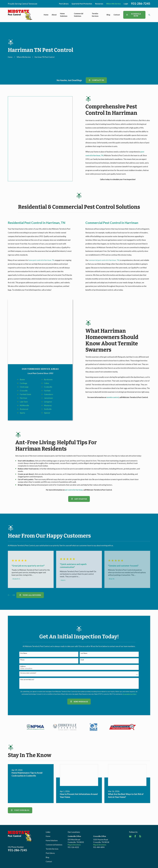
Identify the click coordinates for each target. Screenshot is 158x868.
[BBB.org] (130, 799)
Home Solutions (52, 798)
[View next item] (13, 553)
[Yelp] (140, 794)
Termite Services (52, 807)
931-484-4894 (99, 805)
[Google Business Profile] (130, 794)
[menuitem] (11, 834)
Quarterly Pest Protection (82, 4)
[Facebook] (135, 794)
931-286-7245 (141, 3)
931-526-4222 (73, 805)
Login (126, 4)
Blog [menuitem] (108, 15)
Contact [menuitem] (117, 15)
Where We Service (113, 4)
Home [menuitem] (46, 15)
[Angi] (145, 794)
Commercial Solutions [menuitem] (79, 15)
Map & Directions (74, 803)
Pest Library (64, 4)
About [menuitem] (54, 15)
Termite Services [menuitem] (95, 15)
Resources (99, 4)
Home (48, 794)
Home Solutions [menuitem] (64, 15)
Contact (49, 819)
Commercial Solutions (54, 803)
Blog (47, 815)
